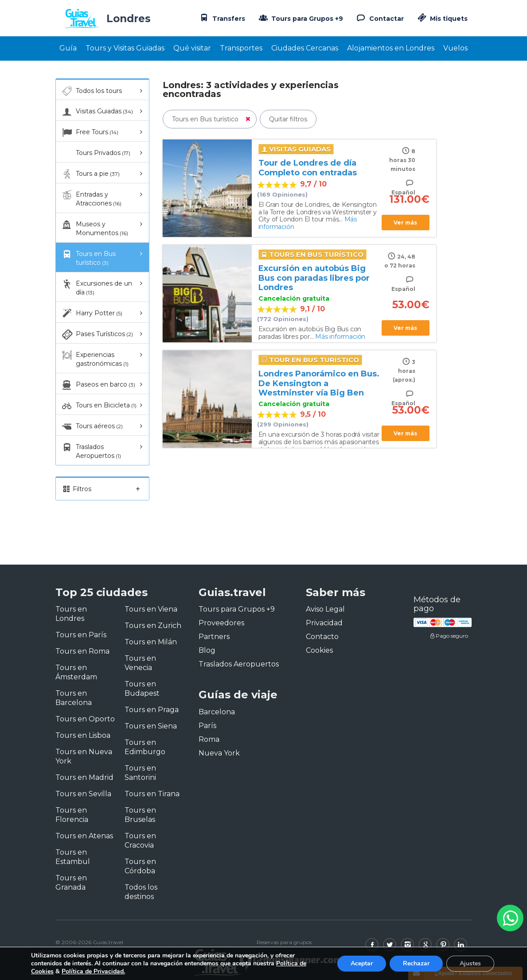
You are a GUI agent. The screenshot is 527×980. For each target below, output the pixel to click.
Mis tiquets (442, 19)
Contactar (379, 18)
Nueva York (219, 753)
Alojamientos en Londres (391, 48)
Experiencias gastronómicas (95, 359)
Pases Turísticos (97, 334)
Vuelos (455, 48)
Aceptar (362, 963)
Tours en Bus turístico (88, 258)
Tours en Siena (151, 726)
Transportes (241, 48)
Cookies (319, 650)
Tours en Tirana (152, 794)
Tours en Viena (151, 609)
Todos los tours (91, 91)
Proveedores (221, 623)
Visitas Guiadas (97, 112)
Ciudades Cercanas (305, 48)
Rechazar (416, 963)
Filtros (103, 489)
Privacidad (324, 623)
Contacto (322, 637)
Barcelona (217, 712)
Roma (209, 739)
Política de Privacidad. (93, 971)
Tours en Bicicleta (99, 406)
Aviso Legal (325, 609)
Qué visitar (192, 48)
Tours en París (81, 635)
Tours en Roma (82, 651)
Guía (68, 48)
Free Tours (90, 132)
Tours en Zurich (153, 626)
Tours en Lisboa (83, 735)
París (207, 726)
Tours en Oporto (85, 719)
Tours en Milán (151, 642)
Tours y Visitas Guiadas (125, 48)
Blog (207, 650)
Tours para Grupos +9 (300, 18)
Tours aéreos (92, 426)
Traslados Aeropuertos (91, 451)
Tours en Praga (152, 710)
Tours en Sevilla (83, 794)
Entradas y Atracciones (91, 199)
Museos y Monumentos (94, 228)
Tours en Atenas (84, 836)
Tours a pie (90, 174)
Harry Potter (92, 314)
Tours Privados (96, 153)
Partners (214, 637)
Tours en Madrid (84, 777)
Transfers (222, 18)
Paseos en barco (98, 385)
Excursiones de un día (96, 288)
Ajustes (470, 963)
